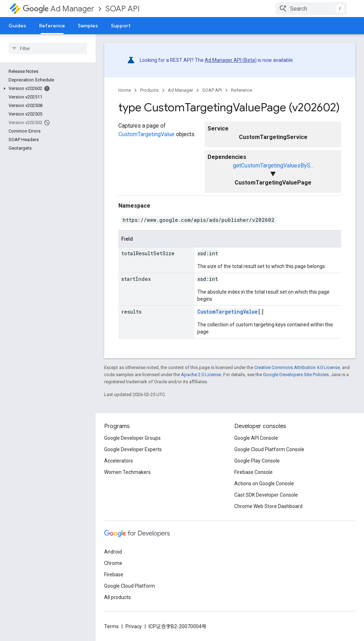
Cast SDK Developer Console (266, 495)
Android (113, 552)
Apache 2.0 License (201, 375)
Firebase (114, 575)
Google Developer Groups (132, 438)
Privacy (134, 626)
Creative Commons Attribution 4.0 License (297, 367)
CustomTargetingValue (146, 134)
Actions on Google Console (264, 484)
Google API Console (256, 438)
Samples (88, 26)
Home (125, 90)
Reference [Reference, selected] (52, 26)
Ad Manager (58, 9)
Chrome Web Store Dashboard (268, 506)
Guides (17, 26)
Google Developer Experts (133, 449)
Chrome (113, 563)
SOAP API (123, 9)
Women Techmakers (127, 472)
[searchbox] (48, 48)
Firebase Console (253, 472)
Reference (242, 90)
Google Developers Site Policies (296, 375)
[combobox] (311, 9)
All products (117, 597)
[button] (46, 89)
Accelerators (119, 461)
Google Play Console (257, 461)
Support (121, 26)
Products (149, 90)
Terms (111, 626)
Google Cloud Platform (130, 586)
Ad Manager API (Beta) (231, 60)
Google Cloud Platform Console (269, 449)
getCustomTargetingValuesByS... (273, 165)
